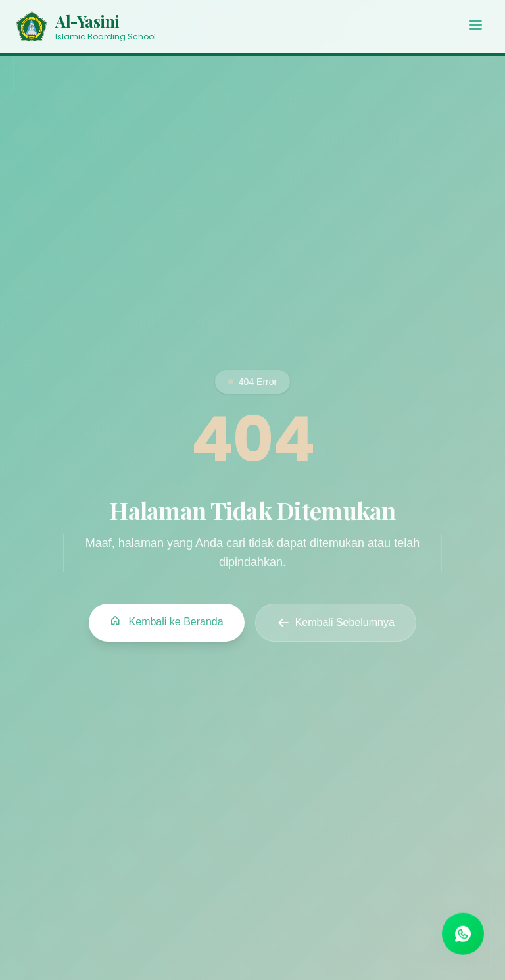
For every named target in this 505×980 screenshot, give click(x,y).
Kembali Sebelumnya (336, 623)
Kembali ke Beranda (167, 622)
